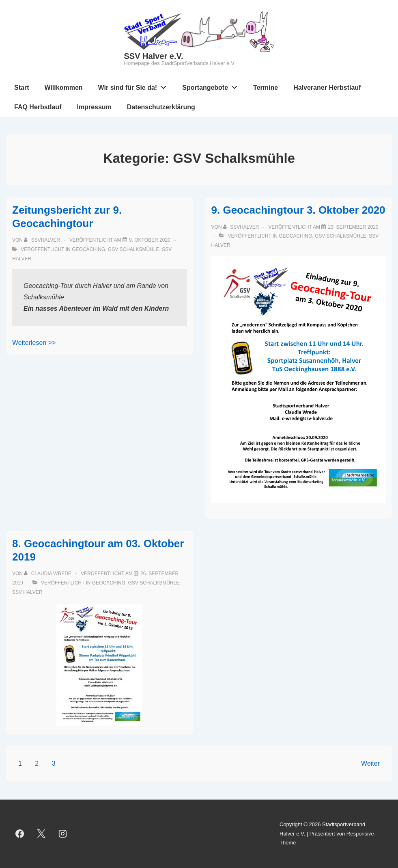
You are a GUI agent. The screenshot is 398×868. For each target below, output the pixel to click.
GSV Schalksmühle (134, 249)
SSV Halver (27, 592)
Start (22, 88)
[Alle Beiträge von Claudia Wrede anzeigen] (48, 574)
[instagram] (63, 834)
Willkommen (63, 88)
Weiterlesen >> (34, 343)
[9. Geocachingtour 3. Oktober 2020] (353, 227)
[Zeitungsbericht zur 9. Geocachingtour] (150, 240)
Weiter (370, 763)
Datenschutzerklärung (161, 107)
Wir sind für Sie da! (134, 86)
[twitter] (41, 834)
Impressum (94, 107)
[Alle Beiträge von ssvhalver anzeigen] (43, 240)
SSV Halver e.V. (154, 56)
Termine (266, 88)
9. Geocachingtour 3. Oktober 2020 (298, 210)
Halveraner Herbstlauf (327, 88)
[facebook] (20, 834)
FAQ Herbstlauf (38, 107)
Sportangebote (212, 86)
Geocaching (88, 249)
